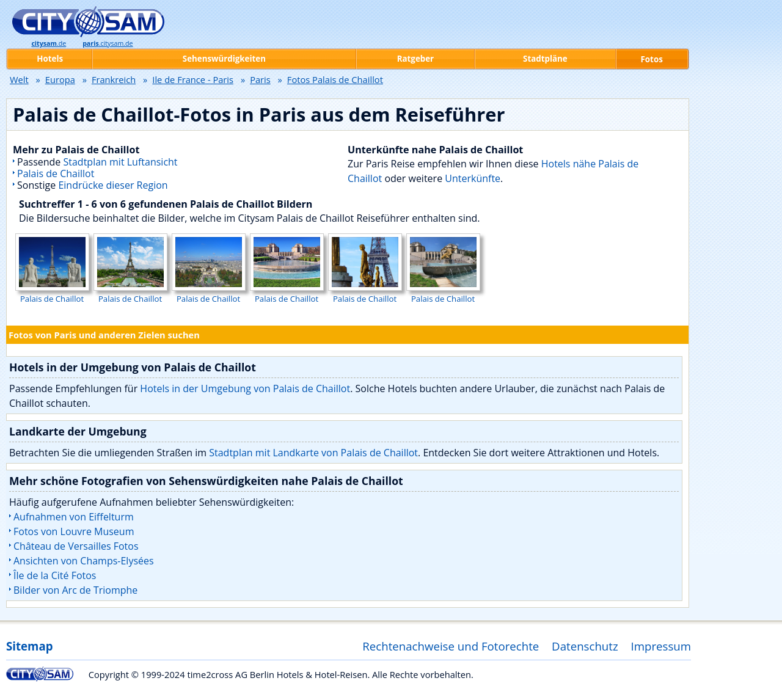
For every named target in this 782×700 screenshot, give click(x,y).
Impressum (661, 646)
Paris (260, 79)
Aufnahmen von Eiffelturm (74, 517)
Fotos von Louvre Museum (74, 531)
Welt (19, 79)
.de (49, 43)
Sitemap (29, 646)
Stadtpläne (545, 59)
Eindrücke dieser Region (113, 185)
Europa (60, 79)
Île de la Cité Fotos (55, 575)
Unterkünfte (473, 178)
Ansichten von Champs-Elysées (84, 561)
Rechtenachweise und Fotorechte (451, 646)
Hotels (50, 59)
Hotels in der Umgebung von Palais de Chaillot (245, 388)
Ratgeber (415, 59)
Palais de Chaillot (56, 173)
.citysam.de (108, 43)
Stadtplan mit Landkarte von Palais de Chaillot (313, 453)
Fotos (652, 59)
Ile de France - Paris (193, 79)
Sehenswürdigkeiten (224, 59)
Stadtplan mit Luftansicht (121, 162)
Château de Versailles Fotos (76, 546)
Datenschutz (585, 646)
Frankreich (114, 79)
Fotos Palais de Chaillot (335, 79)
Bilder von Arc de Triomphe (75, 590)
